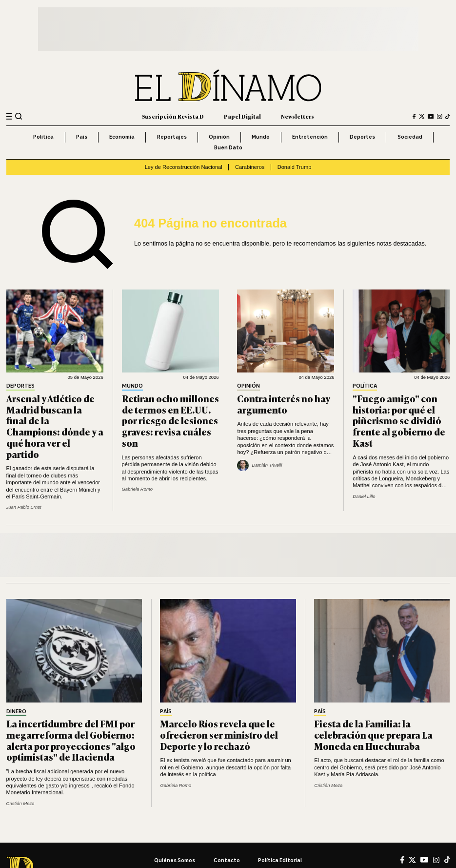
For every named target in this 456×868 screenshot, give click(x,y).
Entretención (310, 137)
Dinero (16, 712)
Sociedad (410, 137)
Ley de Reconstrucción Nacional (184, 167)
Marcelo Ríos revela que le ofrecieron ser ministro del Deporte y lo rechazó (219, 734)
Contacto (227, 860)
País (82, 137)
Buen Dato (228, 147)
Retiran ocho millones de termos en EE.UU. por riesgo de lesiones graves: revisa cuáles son (170, 421)
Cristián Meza (20, 803)
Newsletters (297, 116)
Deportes (362, 137)
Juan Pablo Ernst (24, 507)
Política (43, 137)
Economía (122, 137)
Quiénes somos (175, 860)
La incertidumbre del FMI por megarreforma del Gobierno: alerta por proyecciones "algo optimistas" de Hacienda (71, 740)
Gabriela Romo (138, 489)
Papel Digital (242, 116)
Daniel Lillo (364, 496)
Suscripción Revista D (173, 116)
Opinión (219, 137)
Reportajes (172, 137)
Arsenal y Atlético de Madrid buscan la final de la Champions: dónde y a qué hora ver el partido (55, 426)
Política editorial (280, 860)
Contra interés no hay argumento (284, 404)
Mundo (261, 137)
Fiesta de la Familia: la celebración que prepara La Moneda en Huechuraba (373, 734)
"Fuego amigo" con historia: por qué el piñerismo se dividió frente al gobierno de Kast (399, 421)
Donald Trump (295, 167)
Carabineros (250, 167)
